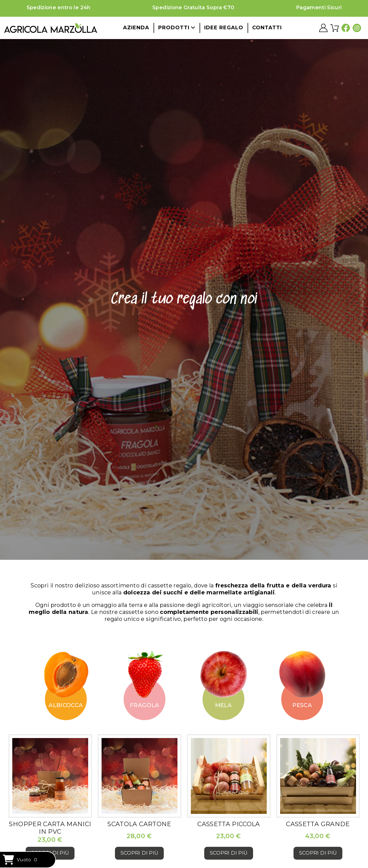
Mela (223, 705)
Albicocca (66, 705)
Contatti (267, 28)
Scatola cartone (139, 824)
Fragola (145, 705)
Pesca (302, 705)
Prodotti (177, 28)
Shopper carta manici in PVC (50, 828)
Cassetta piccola (229, 824)
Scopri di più (139, 853)
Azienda (136, 28)
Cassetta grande (318, 824)
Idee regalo (224, 28)
